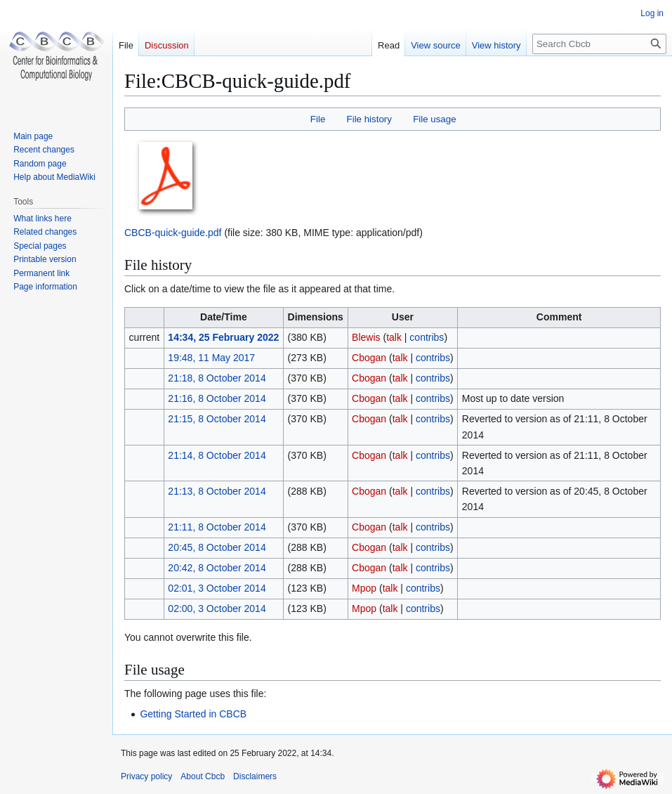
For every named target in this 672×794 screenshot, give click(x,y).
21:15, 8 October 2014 (217, 419)
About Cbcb (203, 776)
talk (394, 337)
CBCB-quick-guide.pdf (173, 233)
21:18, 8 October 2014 (217, 378)
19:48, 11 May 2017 (211, 358)
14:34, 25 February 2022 (223, 337)
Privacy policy (146, 776)
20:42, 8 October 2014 (217, 568)
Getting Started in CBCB (193, 714)
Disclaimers (255, 776)
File (318, 119)
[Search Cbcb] (599, 44)
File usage (434, 119)
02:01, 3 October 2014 (217, 588)
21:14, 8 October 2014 (217, 455)
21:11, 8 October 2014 (217, 527)
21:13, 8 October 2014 (217, 491)
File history (369, 119)
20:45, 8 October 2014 (217, 547)
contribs (427, 337)
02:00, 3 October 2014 (217, 608)
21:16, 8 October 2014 (217, 398)
